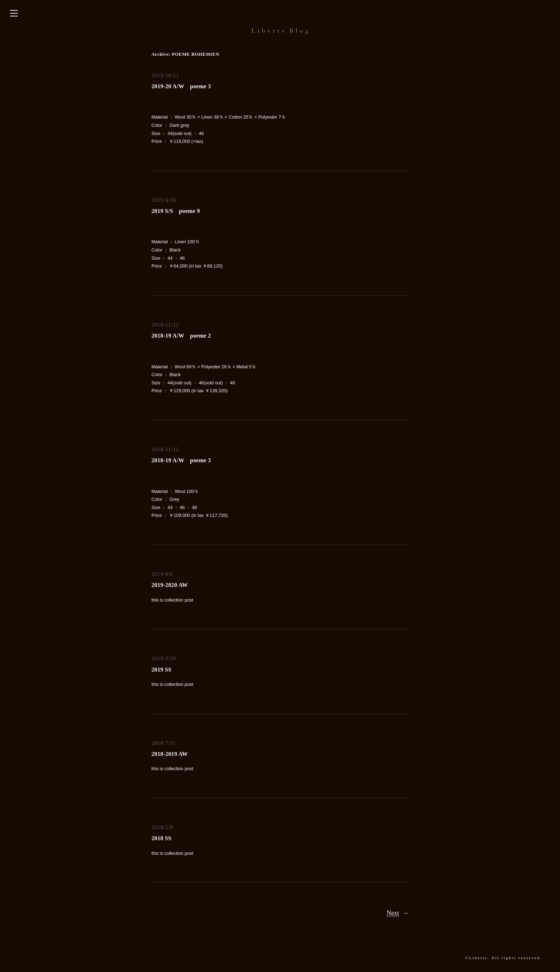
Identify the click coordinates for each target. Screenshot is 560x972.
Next (398, 913)
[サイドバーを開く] (14, 14)
